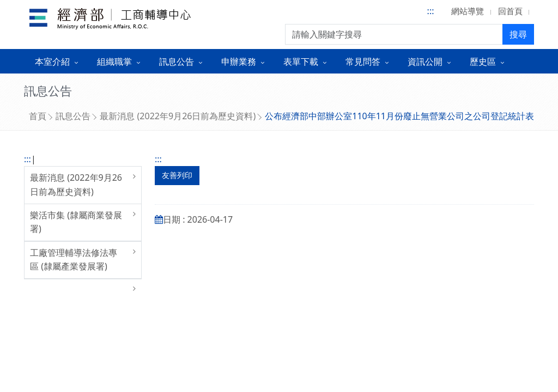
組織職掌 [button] (114, 62)
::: (431, 11)
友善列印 (177, 175)
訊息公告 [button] (177, 62)
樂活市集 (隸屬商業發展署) (76, 222)
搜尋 (518, 34)
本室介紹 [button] (52, 62)
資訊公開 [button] (425, 62)
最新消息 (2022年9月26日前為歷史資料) (178, 116)
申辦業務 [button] (239, 62)
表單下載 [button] (301, 62)
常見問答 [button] (363, 62)
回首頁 (510, 11)
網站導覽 (468, 11)
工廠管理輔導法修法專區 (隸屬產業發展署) (74, 260)
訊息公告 (73, 116)
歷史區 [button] (483, 62)
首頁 (38, 116)
